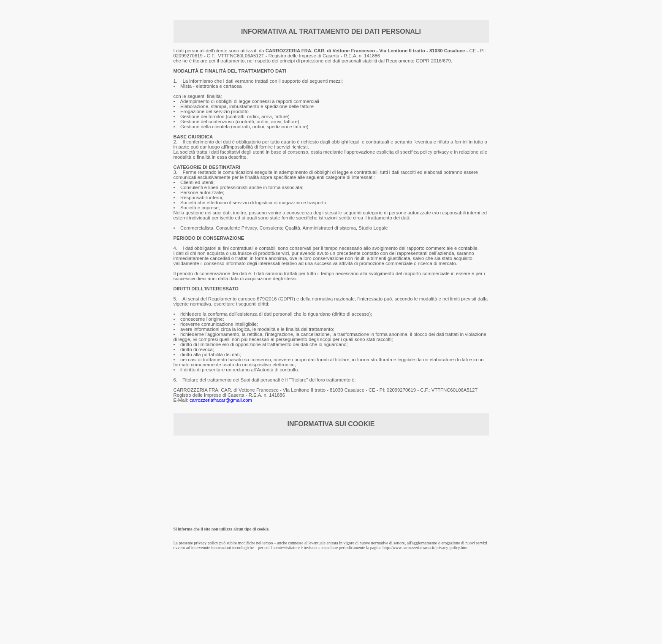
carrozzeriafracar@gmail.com (221, 400)
